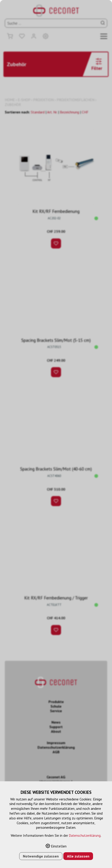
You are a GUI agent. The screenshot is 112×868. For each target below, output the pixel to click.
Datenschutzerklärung (85, 835)
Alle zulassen (78, 856)
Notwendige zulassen (41, 856)
